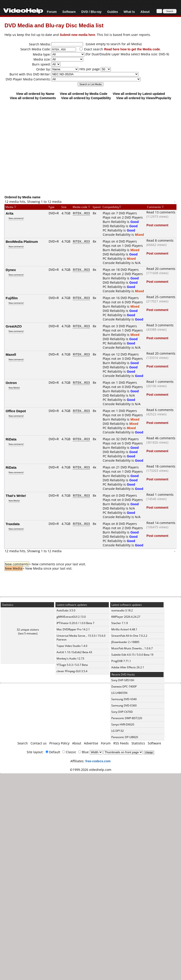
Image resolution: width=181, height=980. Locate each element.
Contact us (39, 743)
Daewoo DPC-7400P (124, 686)
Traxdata (13, 524)
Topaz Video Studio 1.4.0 (72, 646)
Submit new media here (77, 35)
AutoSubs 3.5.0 (66, 610)
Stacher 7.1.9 (120, 623)
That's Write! (16, 496)
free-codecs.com (98, 761)
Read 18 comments (161, 466)
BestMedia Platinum (22, 241)
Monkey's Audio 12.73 (70, 658)
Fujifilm (12, 298)
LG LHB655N (119, 693)
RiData (11, 439)
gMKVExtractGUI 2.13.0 (71, 617)
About (145, 12)
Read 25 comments (161, 297)
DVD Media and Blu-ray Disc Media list (54, 25)
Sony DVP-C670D (122, 712)
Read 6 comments (160, 410)
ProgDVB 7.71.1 (121, 661)
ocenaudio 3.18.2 (122, 610)
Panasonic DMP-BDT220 (127, 718)
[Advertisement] (88, 147)
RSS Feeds (121, 743)
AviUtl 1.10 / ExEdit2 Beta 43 (74, 652)
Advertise (91, 743)
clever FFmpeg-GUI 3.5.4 (72, 671)
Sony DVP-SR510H (123, 680)
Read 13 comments (161, 212)
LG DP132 (118, 731)
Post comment (157, 225)
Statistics (138, 743)
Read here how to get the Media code (132, 49)
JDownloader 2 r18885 (125, 642)
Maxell (11, 354)
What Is (129, 12)
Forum (52, 12)
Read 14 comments (161, 523)
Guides (113, 12)
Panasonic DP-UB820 (125, 737)
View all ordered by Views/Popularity (144, 98)
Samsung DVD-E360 (124, 705)
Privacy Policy (59, 743)
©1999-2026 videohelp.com (91, 770)
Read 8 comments (160, 240)
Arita (10, 213)
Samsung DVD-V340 (124, 699)
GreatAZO (14, 326)
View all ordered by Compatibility (86, 98)
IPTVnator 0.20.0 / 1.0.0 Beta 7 (75, 623)
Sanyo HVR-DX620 (123, 724)
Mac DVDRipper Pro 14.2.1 (73, 629)
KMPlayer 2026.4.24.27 (126, 617)
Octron (11, 383)
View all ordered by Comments (33, 98)
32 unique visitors (28, 630)
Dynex (11, 270)
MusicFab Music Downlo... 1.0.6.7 (132, 648)
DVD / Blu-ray (91, 12)
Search (23, 743)
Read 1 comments (160, 382)
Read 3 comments (160, 325)
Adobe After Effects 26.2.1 (128, 667)
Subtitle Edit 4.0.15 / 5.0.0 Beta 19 (132, 655)
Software (69, 12)
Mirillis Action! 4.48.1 (124, 629)
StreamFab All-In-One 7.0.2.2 (129, 636)
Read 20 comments (161, 269)
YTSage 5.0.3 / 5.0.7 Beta (72, 665)
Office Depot (16, 411)
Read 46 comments (161, 438)
